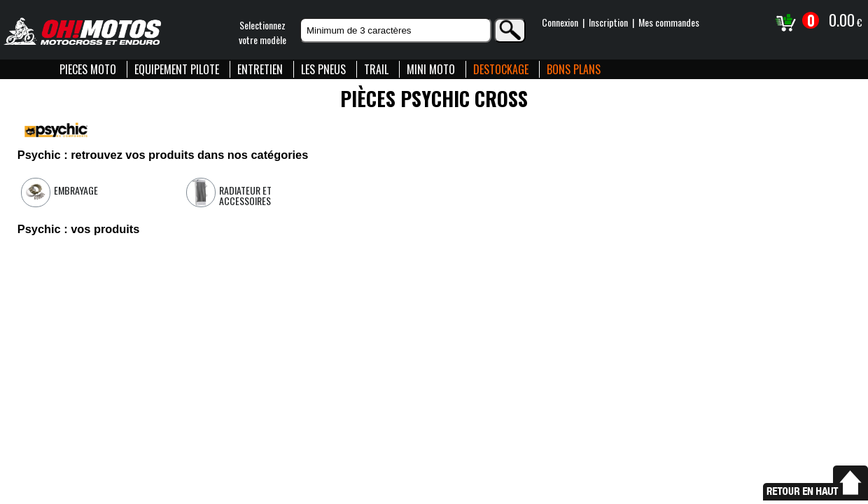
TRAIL (376, 69)
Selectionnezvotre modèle (262, 32)
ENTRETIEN (260, 69)
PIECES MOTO (88, 69)
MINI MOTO (431, 69)
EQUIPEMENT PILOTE (177, 69)
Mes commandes (669, 22)
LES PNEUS (323, 69)
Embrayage (76, 190)
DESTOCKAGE (501, 69)
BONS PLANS (574, 69)
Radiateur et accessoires (245, 195)
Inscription (608, 22)
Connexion (560, 22)
